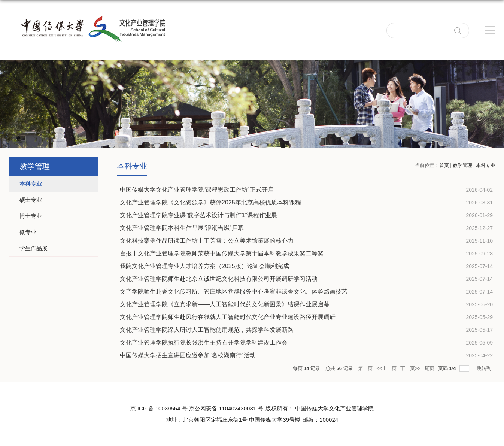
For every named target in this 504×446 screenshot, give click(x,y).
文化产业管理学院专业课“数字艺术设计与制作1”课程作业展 (198, 215)
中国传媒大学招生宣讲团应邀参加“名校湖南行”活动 (188, 355)
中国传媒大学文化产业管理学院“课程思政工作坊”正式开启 (197, 190)
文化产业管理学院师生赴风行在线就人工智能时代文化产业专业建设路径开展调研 (228, 317)
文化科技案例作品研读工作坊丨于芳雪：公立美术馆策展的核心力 (207, 241)
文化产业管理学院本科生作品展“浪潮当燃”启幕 (182, 228)
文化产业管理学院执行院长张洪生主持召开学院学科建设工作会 (204, 342)
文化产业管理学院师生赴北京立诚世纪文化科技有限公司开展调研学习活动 (219, 279)
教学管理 (462, 165)
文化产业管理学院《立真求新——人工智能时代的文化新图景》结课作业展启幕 (225, 304)
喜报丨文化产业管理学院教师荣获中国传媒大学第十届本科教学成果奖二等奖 (222, 253)
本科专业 (486, 165)
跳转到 (485, 368)
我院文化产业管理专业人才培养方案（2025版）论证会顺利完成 (204, 266)
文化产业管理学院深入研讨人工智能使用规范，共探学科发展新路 (207, 330)
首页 (444, 165)
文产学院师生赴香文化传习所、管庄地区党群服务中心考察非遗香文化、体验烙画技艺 (234, 292)
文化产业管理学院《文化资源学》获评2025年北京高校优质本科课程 (210, 202)
